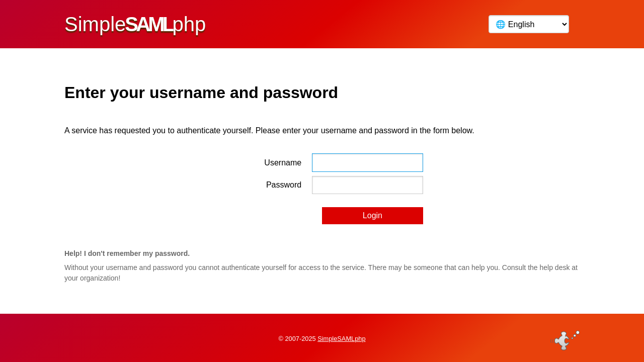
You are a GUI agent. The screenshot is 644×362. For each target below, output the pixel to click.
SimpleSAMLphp (341, 339)
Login (373, 215)
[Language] (529, 24)
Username (283, 163)
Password (284, 185)
